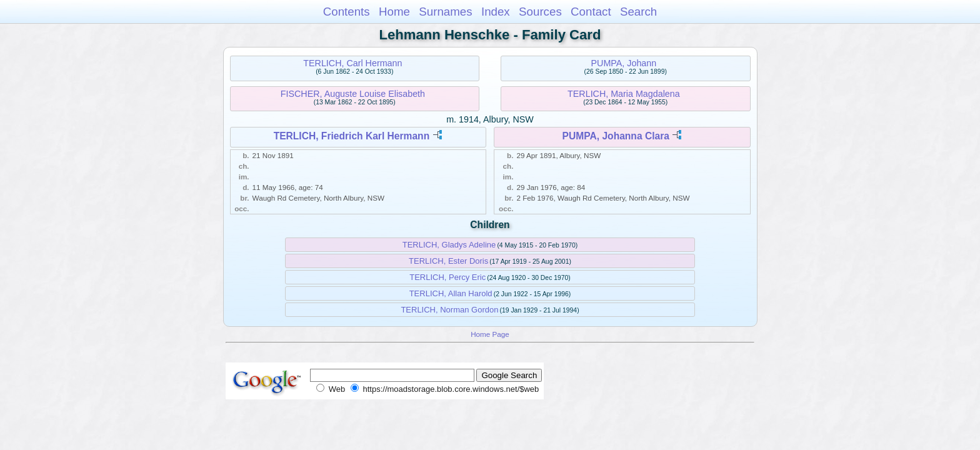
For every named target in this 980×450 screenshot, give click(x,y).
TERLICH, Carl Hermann (352, 63)
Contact (591, 12)
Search (638, 12)
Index (496, 12)
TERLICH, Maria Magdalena (624, 94)
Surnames (445, 12)
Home (394, 12)
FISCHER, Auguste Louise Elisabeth (353, 94)
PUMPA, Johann (624, 63)
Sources (540, 12)
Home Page (490, 334)
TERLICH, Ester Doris (448, 261)
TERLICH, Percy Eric (447, 277)
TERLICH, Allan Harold (451, 293)
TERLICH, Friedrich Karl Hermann (352, 136)
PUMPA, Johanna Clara (616, 136)
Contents (347, 12)
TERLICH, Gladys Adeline (449, 245)
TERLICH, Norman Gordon (449, 310)
